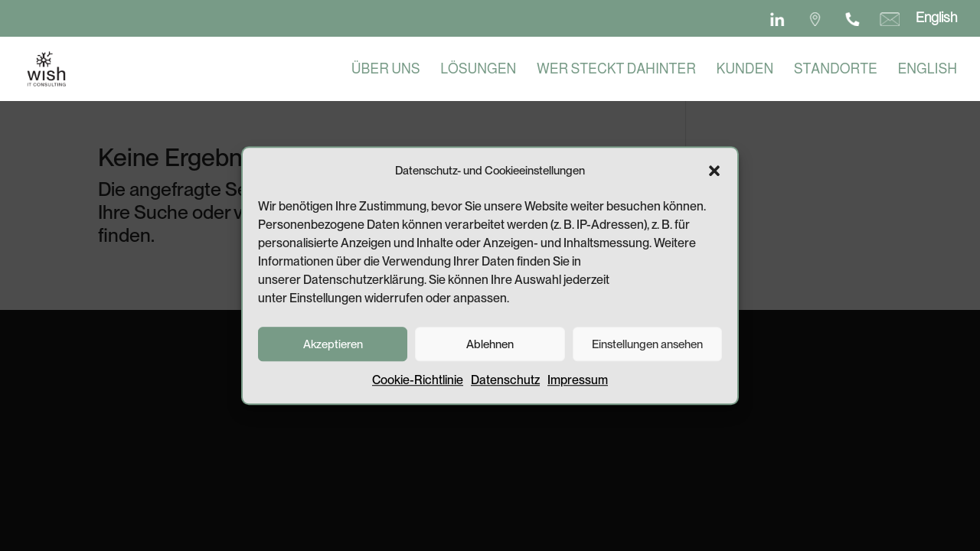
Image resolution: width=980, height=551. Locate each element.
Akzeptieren (333, 350)
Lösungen (478, 70)
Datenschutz (505, 387)
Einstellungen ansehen (647, 350)
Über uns (386, 70)
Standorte (836, 70)
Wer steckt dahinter (616, 70)
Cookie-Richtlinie (418, 387)
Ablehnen (490, 350)
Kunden (745, 70)
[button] (714, 178)
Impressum (578, 387)
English (936, 18)
